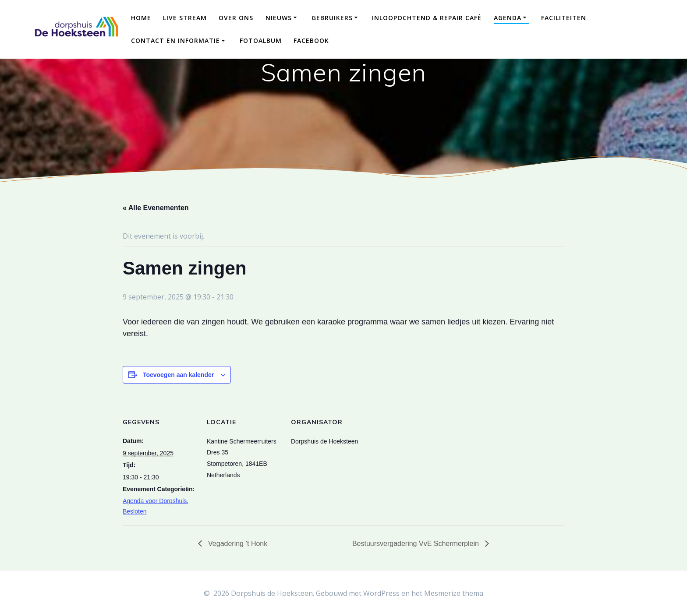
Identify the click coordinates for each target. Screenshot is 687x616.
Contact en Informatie (175, 40)
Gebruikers (332, 18)
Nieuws (279, 18)
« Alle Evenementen (156, 208)
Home (141, 18)
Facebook (311, 40)
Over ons (236, 18)
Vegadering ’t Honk (237, 544)
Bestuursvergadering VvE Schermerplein (416, 544)
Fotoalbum (261, 40)
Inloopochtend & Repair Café (427, 18)
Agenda (508, 18)
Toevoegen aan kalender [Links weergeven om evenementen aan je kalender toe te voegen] (178, 375)
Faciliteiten (564, 18)
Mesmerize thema (454, 593)
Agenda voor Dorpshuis (155, 501)
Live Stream (185, 18)
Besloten (135, 511)
